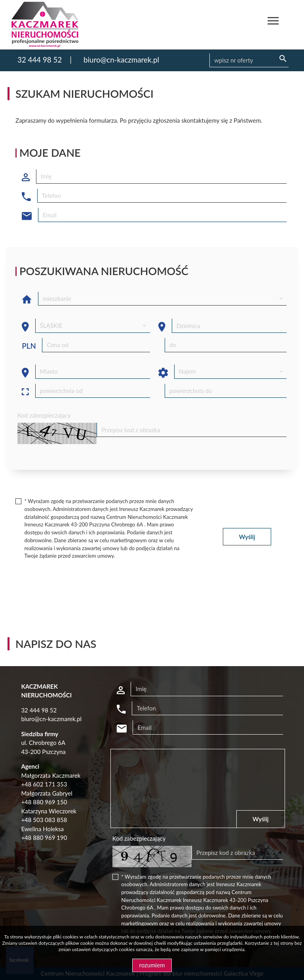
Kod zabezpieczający (44, 415)
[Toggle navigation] (273, 22)
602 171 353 (50, 784)
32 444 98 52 (40, 60)
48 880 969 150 (46, 802)
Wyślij (247, 537)
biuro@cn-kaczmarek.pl (121, 60)
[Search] (249, 61)
